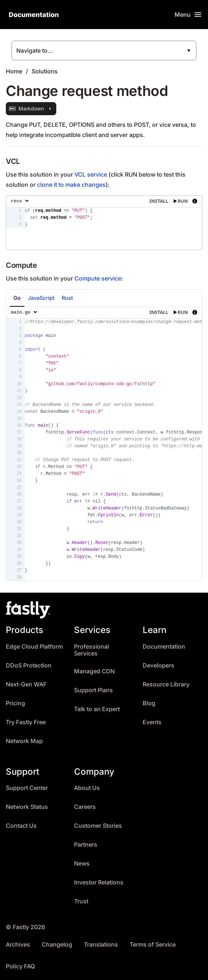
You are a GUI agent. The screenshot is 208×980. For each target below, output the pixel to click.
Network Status (27, 807)
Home (14, 71)
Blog (149, 703)
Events (152, 722)
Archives (18, 945)
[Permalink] (3, 162)
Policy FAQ (20, 966)
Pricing (15, 703)
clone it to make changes (71, 185)
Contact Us (21, 826)
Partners (86, 845)
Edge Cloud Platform (34, 647)
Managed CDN (94, 671)
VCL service (91, 174)
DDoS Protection (29, 666)
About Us (87, 788)
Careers (85, 807)
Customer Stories (98, 826)
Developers (158, 666)
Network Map (24, 741)
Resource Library (166, 684)
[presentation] (104, 223)
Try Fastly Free (26, 722)
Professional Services (91, 650)
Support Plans (93, 690)
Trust (81, 901)
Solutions (45, 71)
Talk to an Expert (97, 709)
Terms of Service (153, 945)
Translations (101, 945)
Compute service (98, 278)
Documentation (164, 647)
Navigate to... (35, 51)
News (82, 864)
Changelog (57, 945)
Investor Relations (99, 882)
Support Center (27, 788)
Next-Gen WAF (26, 684)
